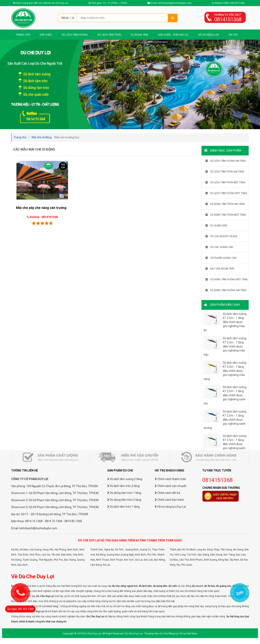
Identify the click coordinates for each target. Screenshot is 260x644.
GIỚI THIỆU (46, 35)
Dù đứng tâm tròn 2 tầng (124, 621)
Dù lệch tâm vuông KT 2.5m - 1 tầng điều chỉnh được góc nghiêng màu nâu (225, 346)
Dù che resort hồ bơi (221, 236)
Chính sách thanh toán (170, 600)
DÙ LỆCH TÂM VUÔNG (75, 35)
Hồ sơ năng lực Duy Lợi (170, 628)
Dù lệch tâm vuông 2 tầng (125, 600)
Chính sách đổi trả (167, 614)
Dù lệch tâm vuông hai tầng (226, 161)
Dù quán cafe (216, 226)
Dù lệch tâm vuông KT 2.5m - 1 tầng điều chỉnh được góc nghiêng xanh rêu (225, 395)
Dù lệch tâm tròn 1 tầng (123, 628)
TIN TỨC (233, 35)
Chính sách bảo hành (169, 621)
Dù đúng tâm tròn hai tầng (225, 204)
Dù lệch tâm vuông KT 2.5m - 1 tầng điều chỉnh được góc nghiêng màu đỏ (225, 322)
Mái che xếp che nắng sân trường (41, 208)
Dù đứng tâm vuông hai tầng (226, 290)
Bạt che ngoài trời (220, 269)
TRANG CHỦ (23, 35)
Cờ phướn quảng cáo (221, 258)
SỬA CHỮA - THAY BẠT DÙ (173, 35)
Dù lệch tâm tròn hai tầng (225, 172)
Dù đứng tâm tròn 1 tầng (124, 614)
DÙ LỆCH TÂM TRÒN (109, 35)
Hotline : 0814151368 (44, 217)
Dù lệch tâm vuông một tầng (226, 193)
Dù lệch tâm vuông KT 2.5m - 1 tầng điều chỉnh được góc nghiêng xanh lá (225, 444)
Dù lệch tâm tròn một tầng (225, 182)
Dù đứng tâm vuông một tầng (227, 279)
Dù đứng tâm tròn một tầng (226, 215)
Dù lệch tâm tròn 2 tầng (123, 607)
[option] (130, 84)
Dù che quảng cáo (219, 247)
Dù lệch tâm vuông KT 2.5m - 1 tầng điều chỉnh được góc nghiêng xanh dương (225, 420)
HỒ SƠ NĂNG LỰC (209, 35)
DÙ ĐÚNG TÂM (139, 35)
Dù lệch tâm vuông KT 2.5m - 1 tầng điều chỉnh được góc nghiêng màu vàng (225, 371)
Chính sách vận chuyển (171, 607)
